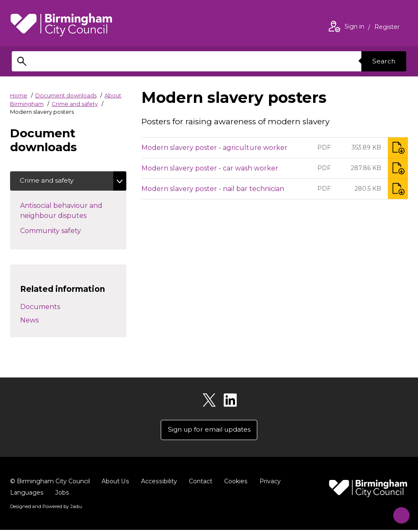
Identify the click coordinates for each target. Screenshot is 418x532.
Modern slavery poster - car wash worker (210, 168)
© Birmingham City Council (50, 483)
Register (387, 28)
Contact (199, 483)
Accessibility (158, 483)
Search (383, 61)
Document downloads (66, 95)
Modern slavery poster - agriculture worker (214, 148)
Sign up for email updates (209, 431)
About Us (115, 483)
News (29, 321)
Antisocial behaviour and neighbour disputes (68, 211)
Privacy (268, 483)
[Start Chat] (398, 512)
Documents (40, 308)
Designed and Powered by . (46, 508)
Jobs (62, 494)
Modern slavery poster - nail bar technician (213, 189)
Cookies (234, 483)
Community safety (65, 231)
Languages (27, 494)
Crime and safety (75, 104)
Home (19, 95)
